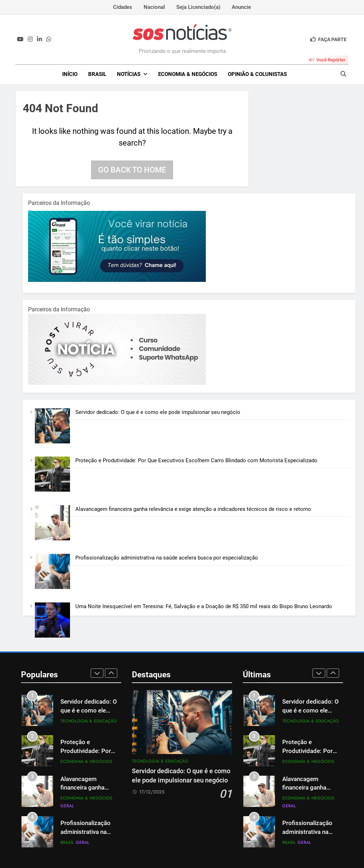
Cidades (123, 7)
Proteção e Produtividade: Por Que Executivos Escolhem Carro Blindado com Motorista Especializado (196, 460)
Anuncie (241, 7)
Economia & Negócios (188, 74)
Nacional (154, 7)
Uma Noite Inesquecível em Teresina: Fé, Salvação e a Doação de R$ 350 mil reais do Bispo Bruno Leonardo (204, 606)
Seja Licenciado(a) (198, 7)
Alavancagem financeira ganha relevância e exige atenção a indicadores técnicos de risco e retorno (193, 509)
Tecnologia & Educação (89, 721)
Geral (67, 806)
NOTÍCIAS (129, 74)
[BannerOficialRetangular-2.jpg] (117, 383)
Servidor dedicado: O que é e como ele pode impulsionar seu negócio (158, 412)
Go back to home (132, 170)
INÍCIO (70, 74)
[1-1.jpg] (117, 280)
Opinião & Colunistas (257, 74)
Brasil (97, 74)
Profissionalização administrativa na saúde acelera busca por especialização (167, 558)
